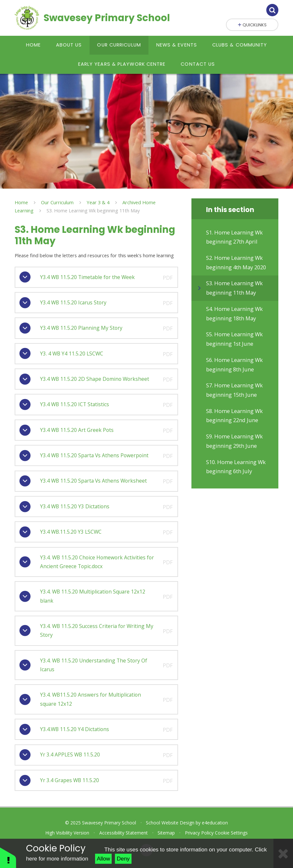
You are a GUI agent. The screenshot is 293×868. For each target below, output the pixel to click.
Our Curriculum (57, 202)
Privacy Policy (199, 833)
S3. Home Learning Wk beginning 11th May (93, 210)
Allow (103, 859)
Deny (123, 859)
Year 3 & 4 (98, 202)
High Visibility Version (67, 833)
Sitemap (166, 833)
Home (21, 202)
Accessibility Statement (124, 833)
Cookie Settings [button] (231, 833)
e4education (215, 823)
